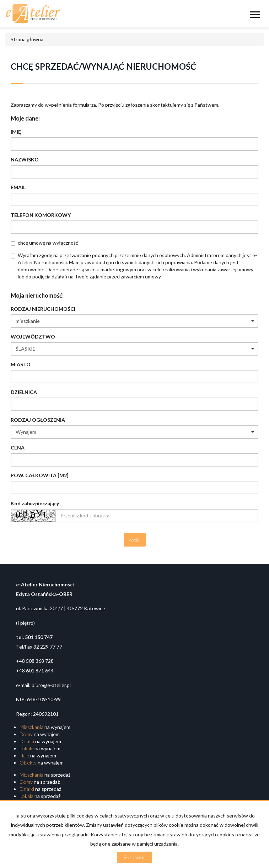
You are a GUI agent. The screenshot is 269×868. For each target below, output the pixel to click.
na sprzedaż (45, 775)
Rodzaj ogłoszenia (38, 420)
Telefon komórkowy (41, 215)
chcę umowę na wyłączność (48, 243)
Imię (16, 132)
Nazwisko (25, 159)
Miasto (21, 364)
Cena (18, 448)
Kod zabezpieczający (35, 503)
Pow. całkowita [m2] (40, 475)
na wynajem (45, 727)
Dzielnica (24, 392)
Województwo (33, 337)
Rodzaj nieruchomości (43, 309)
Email (18, 187)
